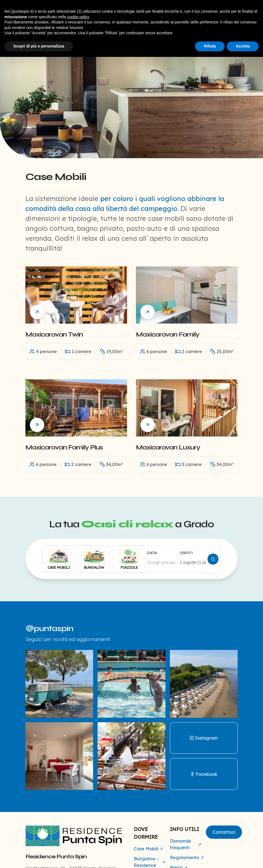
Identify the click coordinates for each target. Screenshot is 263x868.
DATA (152, 553)
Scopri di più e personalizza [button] (39, 46)
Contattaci (224, 832)
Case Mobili (148, 849)
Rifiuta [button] (210, 46)
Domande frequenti (186, 844)
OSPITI (186, 553)
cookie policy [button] (78, 17)
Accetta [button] (243, 46)
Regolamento (186, 858)
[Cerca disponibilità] (213, 559)
